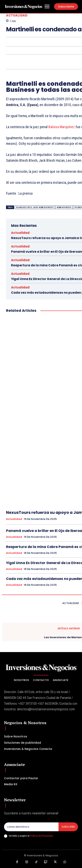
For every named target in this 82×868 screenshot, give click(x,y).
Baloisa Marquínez (62, 127)
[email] (31, 827)
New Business (64, 207)
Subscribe (68, 827)
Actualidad (17, 15)
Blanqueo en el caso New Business (35, 207)
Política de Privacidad (41, 836)
